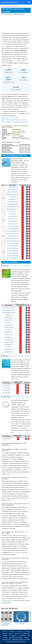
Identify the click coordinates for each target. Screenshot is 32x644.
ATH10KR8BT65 (13, 187)
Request (5, 634)
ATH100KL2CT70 (9, 350)
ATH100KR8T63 (13, 199)
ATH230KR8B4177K (13, 209)
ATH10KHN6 (7, 388)
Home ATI (5, 631)
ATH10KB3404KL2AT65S (9, 313)
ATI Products (12, 631)
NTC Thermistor (13, 636)
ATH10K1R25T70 (13, 216)
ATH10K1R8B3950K (13, 248)
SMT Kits (5, 636)
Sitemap (27, 638)
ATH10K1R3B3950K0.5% (13, 231)
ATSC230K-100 (7, 439)
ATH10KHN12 (7, 393)
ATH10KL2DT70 (9, 332)
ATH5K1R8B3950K (13, 246)
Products (9, 6)
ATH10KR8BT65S (13, 189)
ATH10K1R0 (13, 212)
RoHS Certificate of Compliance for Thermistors (14, 120)
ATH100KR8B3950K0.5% (13, 207)
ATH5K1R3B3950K (13, 229)
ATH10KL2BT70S (9, 320)
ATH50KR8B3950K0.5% (13, 194)
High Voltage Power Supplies (16, 638)
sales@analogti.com (7, 601)
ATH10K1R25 (13, 214)
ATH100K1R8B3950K (13, 258)
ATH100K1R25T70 (13, 224)
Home (3, 6)
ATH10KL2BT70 (9, 318)
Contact (10, 634)
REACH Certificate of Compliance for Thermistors (15, 122)
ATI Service (20, 631)
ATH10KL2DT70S (9, 335)
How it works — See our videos (10, 118)
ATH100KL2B (9, 345)
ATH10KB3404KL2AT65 (9, 310)
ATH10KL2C (9, 323)
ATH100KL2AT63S (9, 342)
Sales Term (17, 634)
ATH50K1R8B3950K (13, 256)
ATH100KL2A (9, 337)
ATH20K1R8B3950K (13, 251)
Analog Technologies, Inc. (10, 2)
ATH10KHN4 (7, 385)
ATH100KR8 (13, 197)
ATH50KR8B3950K (13, 192)
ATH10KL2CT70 (9, 325)
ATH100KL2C (9, 347)
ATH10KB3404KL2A (9, 308)
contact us (14, 113)
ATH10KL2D (9, 330)
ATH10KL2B (9, 315)
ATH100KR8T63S (13, 202)
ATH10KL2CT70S (9, 327)
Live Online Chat (26, 634)
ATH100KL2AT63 (9, 340)
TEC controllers (17, 61)
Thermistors (15, 6)
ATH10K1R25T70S (13, 219)
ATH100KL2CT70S (9, 352)
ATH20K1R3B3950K (13, 234)
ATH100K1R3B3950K (13, 243)
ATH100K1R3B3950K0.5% (13, 241)
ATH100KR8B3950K (13, 204)
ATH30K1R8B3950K (13, 253)
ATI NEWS (27, 631)
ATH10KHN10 (7, 390)
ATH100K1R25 (13, 221)
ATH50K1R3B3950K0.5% (13, 239)
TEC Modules (22, 636)
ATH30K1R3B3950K (13, 236)
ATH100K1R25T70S (13, 226)
